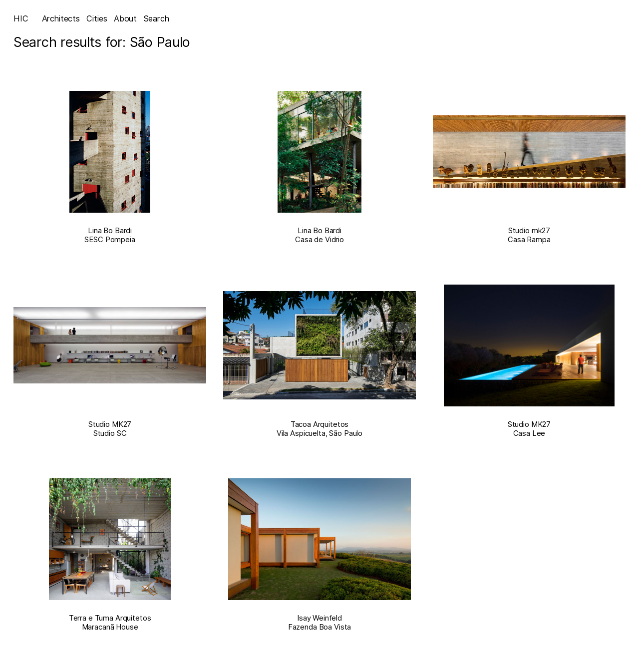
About (125, 18)
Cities (97, 18)
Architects (61, 18)
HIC (21, 18)
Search (157, 18)
